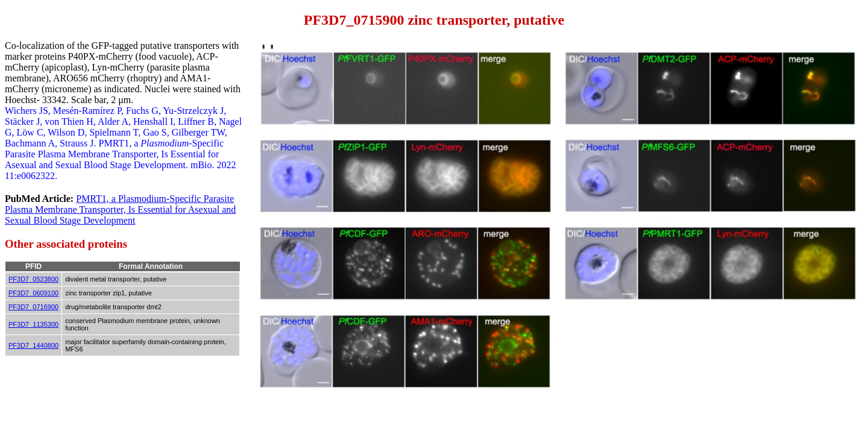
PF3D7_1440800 (33, 345)
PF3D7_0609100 (33, 293)
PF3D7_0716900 (33, 307)
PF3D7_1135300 (33, 324)
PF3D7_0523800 (33, 279)
